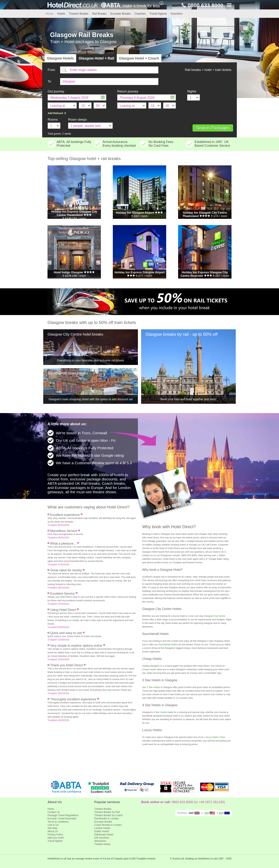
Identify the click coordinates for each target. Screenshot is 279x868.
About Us (53, 831)
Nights (192, 91)
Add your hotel (56, 838)
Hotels (61, 14)
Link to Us (53, 825)
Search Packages (213, 128)
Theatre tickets (102, 844)
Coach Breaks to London (108, 825)
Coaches (140, 14)
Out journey (56, 91)
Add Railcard (57, 113)
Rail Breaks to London (107, 818)
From (51, 70)
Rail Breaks (99, 14)
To (49, 81)
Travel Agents (158, 14)
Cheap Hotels (149, 669)
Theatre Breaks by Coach (108, 815)
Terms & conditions (58, 822)
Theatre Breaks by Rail (107, 812)
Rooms (53, 120)
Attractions (100, 841)
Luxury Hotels (211, 737)
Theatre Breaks (79, 14)
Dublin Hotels (102, 831)
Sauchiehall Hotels (168, 644)
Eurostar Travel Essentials (62, 818)
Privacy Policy (55, 834)
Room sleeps (77, 120)
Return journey (128, 91)
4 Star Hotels (160, 712)
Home (50, 14)
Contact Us (54, 812)
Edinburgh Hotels (104, 834)
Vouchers (176, 14)
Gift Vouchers (102, 838)
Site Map (52, 828)
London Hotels (102, 828)
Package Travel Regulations (63, 815)
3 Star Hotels (153, 687)
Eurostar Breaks (121, 14)
